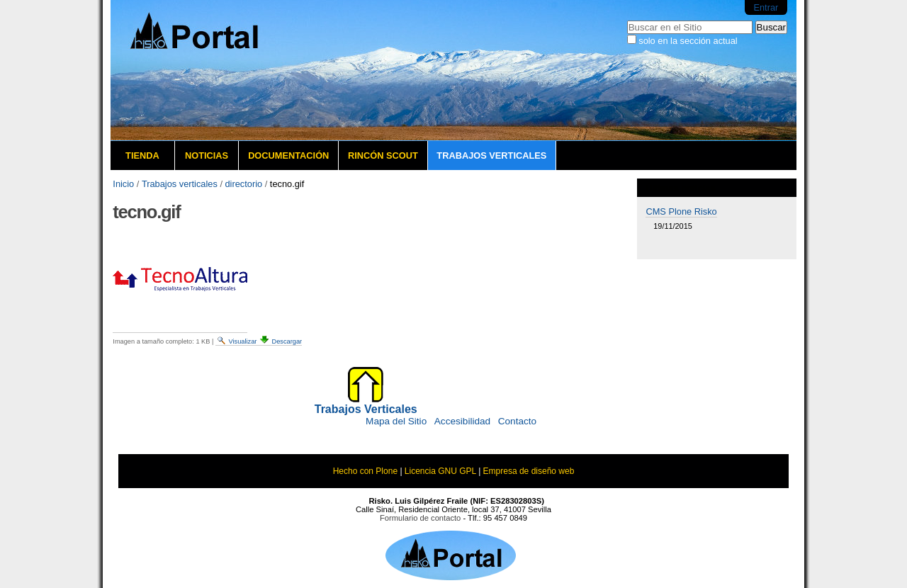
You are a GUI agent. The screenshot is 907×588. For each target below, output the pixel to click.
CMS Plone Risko (681, 211)
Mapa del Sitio (396, 421)
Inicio (123, 184)
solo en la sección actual (688, 41)
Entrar (766, 7)
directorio (244, 184)
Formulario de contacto (420, 518)
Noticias (207, 156)
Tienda (142, 156)
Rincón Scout (383, 156)
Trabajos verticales (491, 156)
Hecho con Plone (365, 471)
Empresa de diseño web (529, 471)
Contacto (517, 421)
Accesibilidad (462, 421)
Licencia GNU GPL (440, 471)
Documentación (288, 156)
